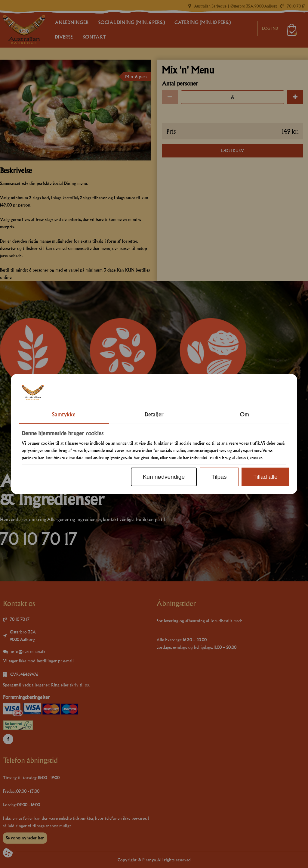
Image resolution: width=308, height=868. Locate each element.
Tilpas (219, 477)
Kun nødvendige (164, 477)
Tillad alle (265, 477)
